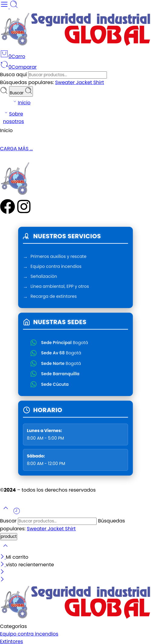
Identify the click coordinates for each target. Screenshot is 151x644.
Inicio (21, 102)
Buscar (21, 91)
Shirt (99, 82)
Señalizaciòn (44, 277)
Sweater (65, 82)
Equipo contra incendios (56, 267)
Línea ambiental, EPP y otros (60, 287)
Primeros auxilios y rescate (58, 257)
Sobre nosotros (13, 117)
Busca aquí (14, 75)
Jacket (85, 82)
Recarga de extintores (54, 297)
